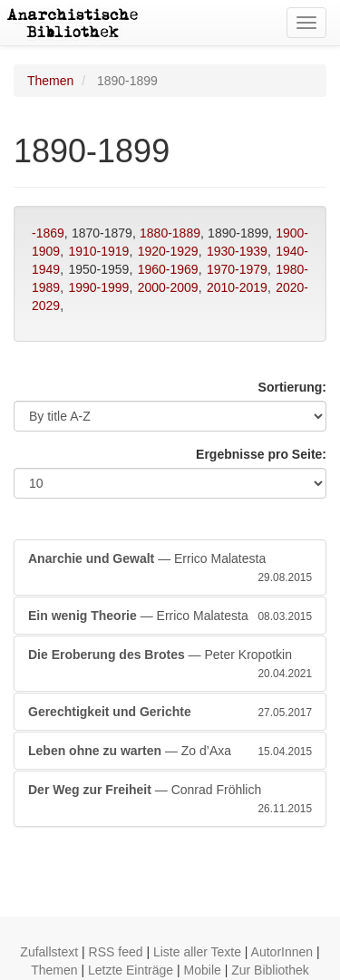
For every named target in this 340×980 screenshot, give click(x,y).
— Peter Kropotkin (170, 665)
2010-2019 (237, 287)
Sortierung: (292, 387)
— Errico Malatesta (170, 568)
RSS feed (116, 952)
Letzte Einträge (131, 970)
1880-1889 (170, 233)
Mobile (203, 970)
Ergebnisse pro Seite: (261, 454)
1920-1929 (168, 251)
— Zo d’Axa (170, 751)
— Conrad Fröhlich (170, 800)
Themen (50, 81)
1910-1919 (98, 251)
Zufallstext (49, 952)
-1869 (48, 233)
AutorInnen (282, 952)
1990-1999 (98, 287)
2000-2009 (168, 287)
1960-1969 (168, 269)
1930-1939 (237, 251)
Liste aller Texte (197, 952)
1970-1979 (237, 269)
